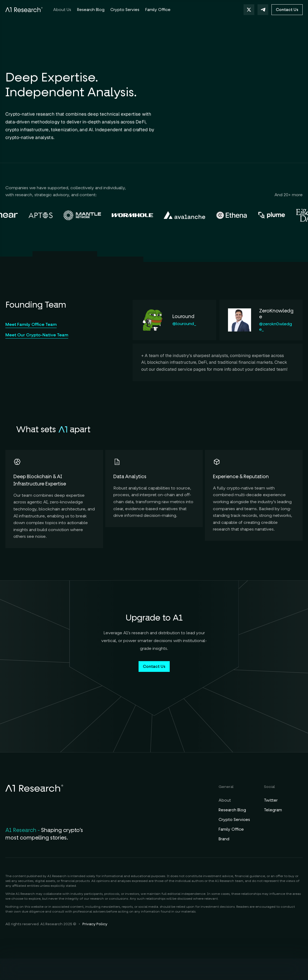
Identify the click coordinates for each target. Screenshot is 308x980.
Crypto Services (234, 820)
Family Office (231, 829)
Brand (224, 839)
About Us (62, 10)
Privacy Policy (95, 924)
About (225, 800)
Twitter (271, 800)
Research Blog (232, 810)
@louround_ (184, 324)
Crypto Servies (125, 10)
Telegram (273, 810)
